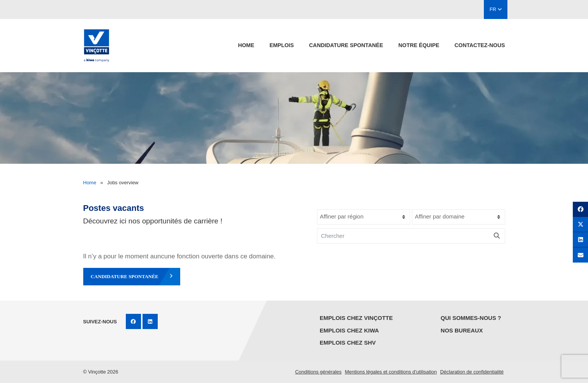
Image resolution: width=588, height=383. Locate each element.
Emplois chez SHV (348, 343)
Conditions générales (318, 372)
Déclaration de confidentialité (472, 372)
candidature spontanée (346, 45)
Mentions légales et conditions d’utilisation (391, 372)
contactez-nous (480, 45)
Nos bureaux (462, 330)
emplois (282, 45)
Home (246, 45)
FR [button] (496, 9)
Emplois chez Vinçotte (356, 318)
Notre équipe (419, 45)
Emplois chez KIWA (349, 330)
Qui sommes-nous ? (471, 318)
